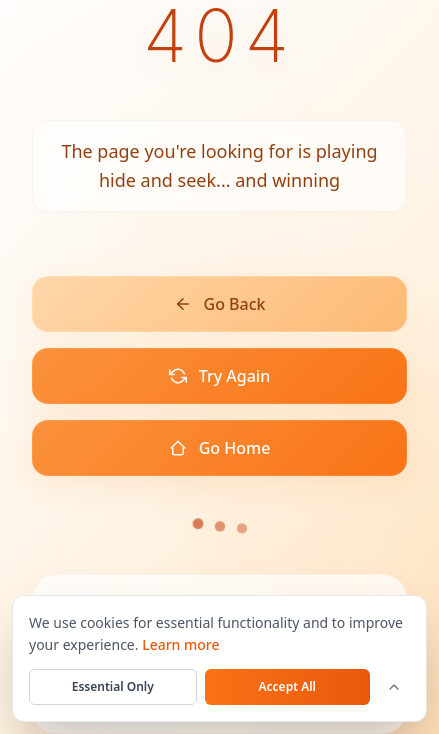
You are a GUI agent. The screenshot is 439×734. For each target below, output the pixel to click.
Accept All (288, 686)
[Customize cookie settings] (394, 687)
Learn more (180, 644)
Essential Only (113, 686)
